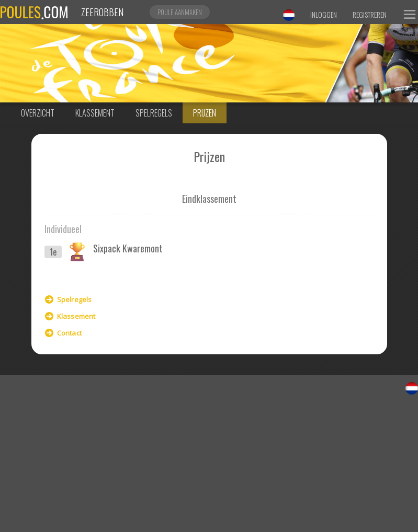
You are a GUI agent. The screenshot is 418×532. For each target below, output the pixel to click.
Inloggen (324, 14)
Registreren (370, 14)
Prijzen (205, 113)
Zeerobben (102, 12)
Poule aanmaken (180, 12)
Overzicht (38, 113)
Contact (69, 333)
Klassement (95, 113)
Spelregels (154, 113)
